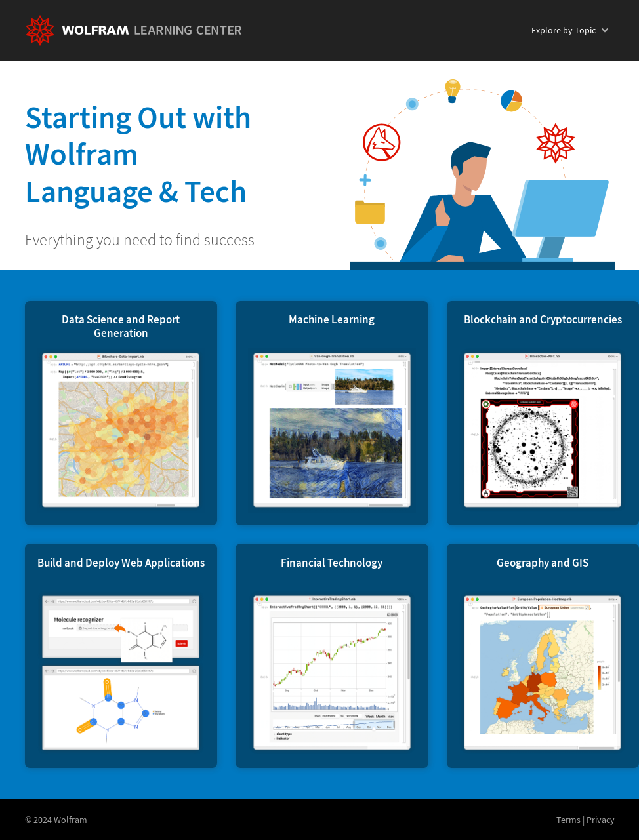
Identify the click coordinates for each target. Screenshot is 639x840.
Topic (564, 30)
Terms (568, 820)
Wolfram (71, 820)
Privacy (601, 820)
